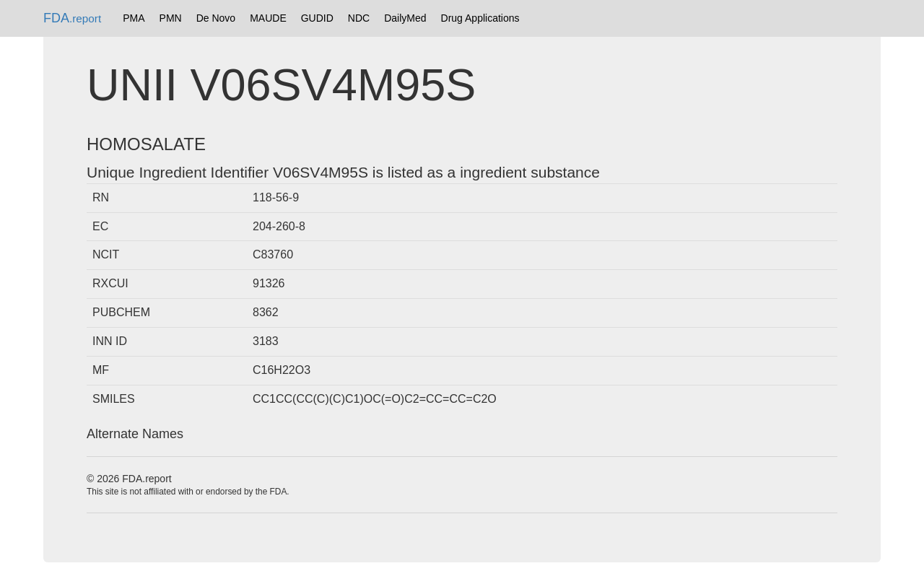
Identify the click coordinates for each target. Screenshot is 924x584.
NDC (359, 18)
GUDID (317, 18)
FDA (72, 18)
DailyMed (405, 18)
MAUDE (268, 18)
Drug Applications (480, 18)
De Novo (216, 18)
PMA (134, 18)
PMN (171, 18)
